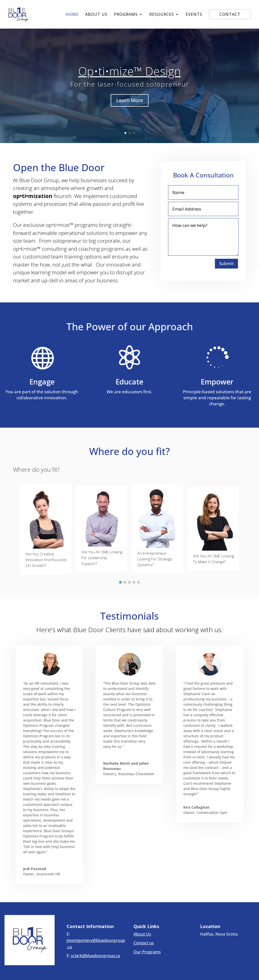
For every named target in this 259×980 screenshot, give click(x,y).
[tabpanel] (46, 529)
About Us (96, 15)
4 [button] (134, 582)
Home (72, 15)
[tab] (120, 581)
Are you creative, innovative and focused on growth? (46, 560)
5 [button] (139, 582)
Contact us (144, 943)
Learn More (130, 100)
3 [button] (129, 582)
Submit (226, 263)
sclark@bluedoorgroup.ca (95, 956)
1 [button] (120, 582)
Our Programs (147, 952)
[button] (17, 529)
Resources (162, 15)
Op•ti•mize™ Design (129, 71)
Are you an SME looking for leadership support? (102, 558)
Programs (126, 15)
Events (194, 15)
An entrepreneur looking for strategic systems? (155, 559)
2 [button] (125, 582)
